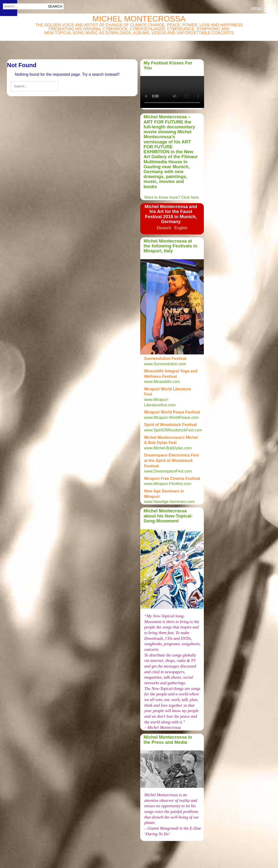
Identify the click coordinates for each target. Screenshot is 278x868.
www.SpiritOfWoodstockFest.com (173, 430)
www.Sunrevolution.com (165, 364)
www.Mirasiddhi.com (162, 382)
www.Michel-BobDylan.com (168, 448)
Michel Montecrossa (139, 19)
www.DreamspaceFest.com (168, 471)
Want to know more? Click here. (172, 197)
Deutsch (164, 228)
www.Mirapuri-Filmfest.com (168, 484)
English (181, 228)
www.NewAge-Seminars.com (170, 502)
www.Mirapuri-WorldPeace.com (172, 418)
